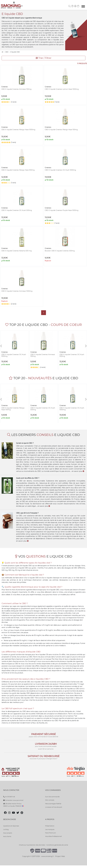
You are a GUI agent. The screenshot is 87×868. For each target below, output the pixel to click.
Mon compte (50, 800)
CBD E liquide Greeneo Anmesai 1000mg (17, 291)
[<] (1, 346)
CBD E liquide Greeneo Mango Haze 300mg (18, 170)
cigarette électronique (10, 42)
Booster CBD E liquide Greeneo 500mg (60, 251)
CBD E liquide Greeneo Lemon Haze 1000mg (62, 89)
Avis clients (7, 836)
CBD (7, 52)
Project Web (60, 856)
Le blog (6, 829)
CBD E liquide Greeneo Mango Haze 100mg (61, 130)
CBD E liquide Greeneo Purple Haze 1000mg (62, 210)
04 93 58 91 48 (9, 797)
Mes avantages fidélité (53, 804)
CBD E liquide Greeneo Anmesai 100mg (16, 89)
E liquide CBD (15, 52)
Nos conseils (8, 833)
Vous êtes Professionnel (53, 836)
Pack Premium (51, 833)
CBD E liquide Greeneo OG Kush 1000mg (60, 170)
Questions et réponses (11, 826)
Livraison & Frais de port (54, 807)
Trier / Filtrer (44, 58)
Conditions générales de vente (57, 845)
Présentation (50, 826)
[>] (86, 346)
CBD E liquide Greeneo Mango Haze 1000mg (18, 130)
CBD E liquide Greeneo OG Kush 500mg (17, 210)
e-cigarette (77, 592)
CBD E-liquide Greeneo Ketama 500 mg (16, 251)
